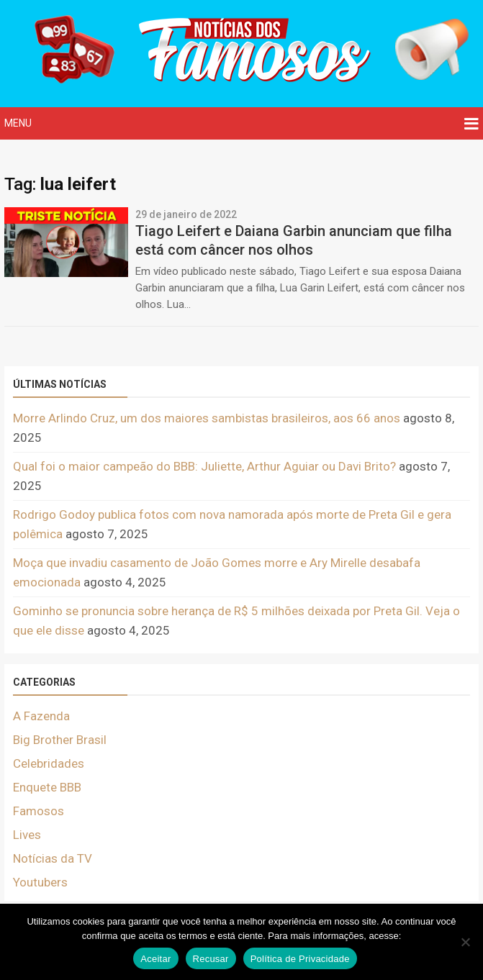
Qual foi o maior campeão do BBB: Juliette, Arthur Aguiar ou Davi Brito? (204, 466)
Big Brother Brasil (60, 740)
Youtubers (40, 882)
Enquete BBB (47, 787)
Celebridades (49, 763)
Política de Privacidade (300, 959)
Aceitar (155, 959)
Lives (27, 835)
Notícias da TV (53, 858)
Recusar (211, 959)
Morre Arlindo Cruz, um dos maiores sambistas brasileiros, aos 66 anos (207, 418)
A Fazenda (41, 716)
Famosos (39, 811)
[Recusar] (465, 942)
